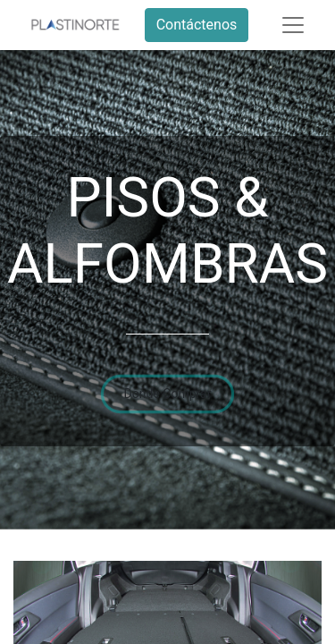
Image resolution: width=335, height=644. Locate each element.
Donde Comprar (168, 394)
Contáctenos (197, 25)
